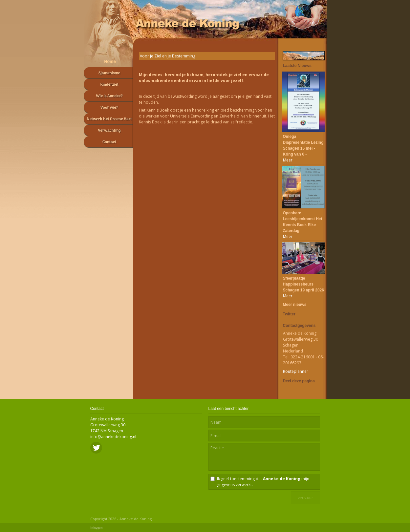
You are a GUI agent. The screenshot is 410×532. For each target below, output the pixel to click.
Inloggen (97, 528)
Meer (288, 160)
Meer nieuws (295, 305)
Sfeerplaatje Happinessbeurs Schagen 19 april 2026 (303, 284)
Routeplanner (296, 371)
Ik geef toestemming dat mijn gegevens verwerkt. (263, 482)
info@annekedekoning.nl (113, 437)
